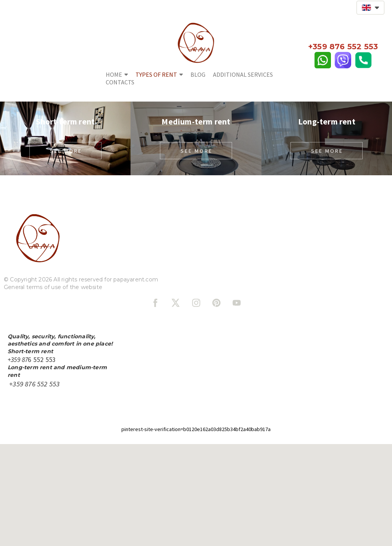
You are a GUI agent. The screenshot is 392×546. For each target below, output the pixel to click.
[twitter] (176, 303)
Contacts (120, 82)
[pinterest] (216, 303)
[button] (370, 8)
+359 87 (324, 47)
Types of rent (159, 74)
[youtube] (237, 303)
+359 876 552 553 (34, 384)
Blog (198, 74)
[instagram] (196, 303)
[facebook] (155, 303)
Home (117, 74)
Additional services (243, 74)
